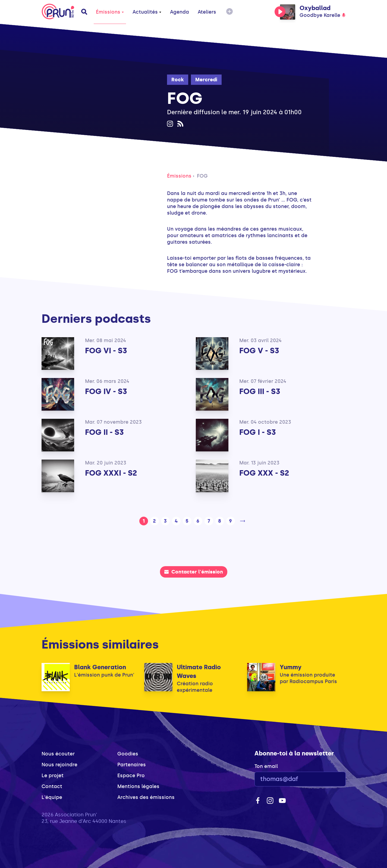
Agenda (180, 12)
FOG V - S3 (259, 351)
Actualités (147, 12)
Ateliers (207, 12)
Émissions (110, 12)
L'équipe (52, 797)
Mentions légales (138, 786)
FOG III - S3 (260, 391)
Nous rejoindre (59, 765)
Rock (178, 80)
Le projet (53, 776)
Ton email (266, 766)
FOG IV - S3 (106, 391)
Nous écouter (58, 754)
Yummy (291, 667)
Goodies (128, 754)
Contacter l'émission (194, 572)
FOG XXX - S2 (264, 473)
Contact (52, 786)
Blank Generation (100, 667)
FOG (202, 176)
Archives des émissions (146, 797)
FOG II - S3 (104, 432)
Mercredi (206, 80)
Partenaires (132, 765)
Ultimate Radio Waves (199, 672)
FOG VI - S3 (106, 351)
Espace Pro (131, 776)
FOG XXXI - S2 (111, 473)
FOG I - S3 (258, 432)
